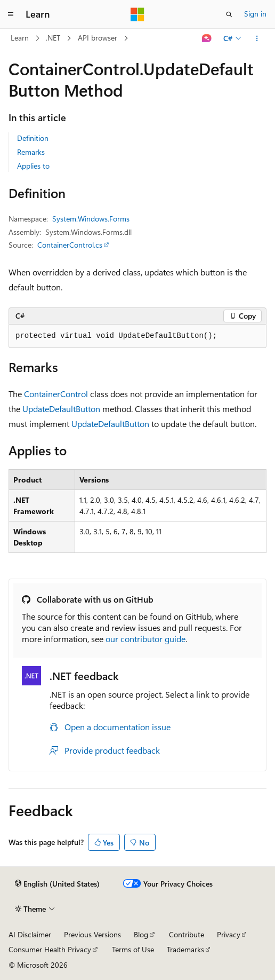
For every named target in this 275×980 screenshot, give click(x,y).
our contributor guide (145, 639)
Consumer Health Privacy (50, 949)
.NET (53, 38)
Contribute (187, 934)
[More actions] (257, 38)
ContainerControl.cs (70, 245)
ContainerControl (56, 394)
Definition (33, 138)
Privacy (229, 934)
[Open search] (229, 14)
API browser (98, 38)
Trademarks (185, 949)
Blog (141, 934)
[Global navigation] (11, 14)
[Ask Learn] (207, 38)
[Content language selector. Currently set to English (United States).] (57, 884)
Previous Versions (92, 934)
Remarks (31, 152)
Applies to (33, 166)
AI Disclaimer (30, 934)
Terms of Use (133, 949)
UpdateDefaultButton (61, 409)
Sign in (255, 14)
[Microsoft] (137, 14)
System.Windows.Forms (91, 219)
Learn (20, 38)
